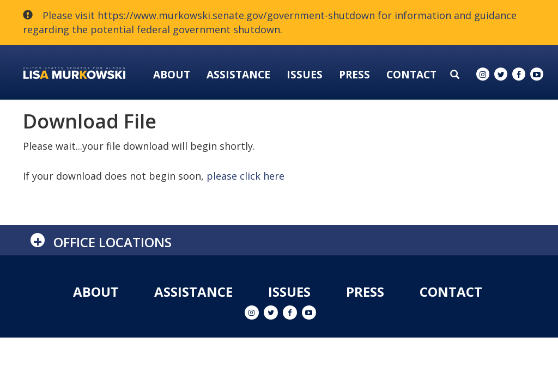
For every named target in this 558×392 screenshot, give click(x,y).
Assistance (238, 75)
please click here (245, 176)
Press (354, 75)
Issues (305, 75)
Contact (411, 75)
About (172, 75)
